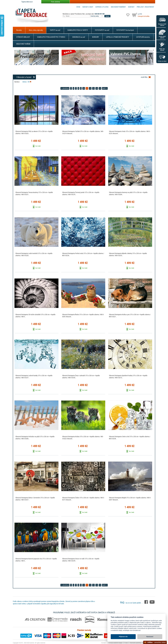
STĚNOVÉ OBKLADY (23, 37)
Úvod (78, 7)
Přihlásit (140, 7)
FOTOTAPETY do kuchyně (125, 30)
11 (87, 88)
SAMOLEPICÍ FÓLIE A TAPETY (78, 30)
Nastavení (150, 637)
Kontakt (131, 7)
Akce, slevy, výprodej (36, 30)
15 (100, 88)
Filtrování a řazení (24, 77)
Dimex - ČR (27, 82)
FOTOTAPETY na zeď (102, 30)
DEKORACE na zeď (79, 37)
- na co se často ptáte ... (132, 603)
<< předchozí (65, 88)
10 (84, 88)
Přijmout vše (123, 637)
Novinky (19, 30)
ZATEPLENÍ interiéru (143, 37)
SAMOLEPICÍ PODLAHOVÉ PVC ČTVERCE (51, 37)
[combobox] (97, 16)
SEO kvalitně (31, 643)
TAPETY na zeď (55, 30)
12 (90, 88)
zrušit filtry (144, 77)
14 (97, 88)
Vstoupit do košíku (144, 16)
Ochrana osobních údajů (115, 643)
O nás (126, 643)
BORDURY (96, 37)
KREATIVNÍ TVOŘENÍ (23, 44)
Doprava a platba (102, 7)
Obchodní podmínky (118, 7)
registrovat (150, 7)
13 (93, 88)
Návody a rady (88, 7)
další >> (105, 88)
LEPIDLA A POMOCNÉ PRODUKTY (118, 37)
